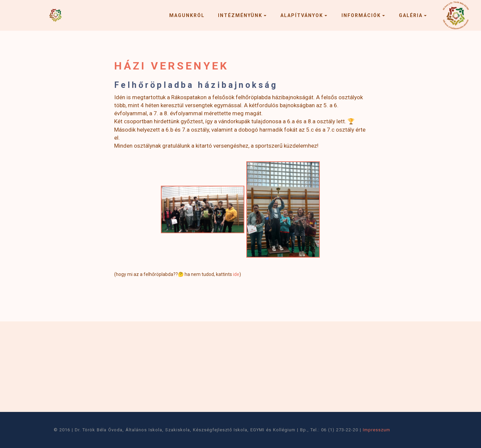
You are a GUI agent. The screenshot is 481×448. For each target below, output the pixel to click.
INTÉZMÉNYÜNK (240, 15)
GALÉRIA (411, 15)
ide (236, 274)
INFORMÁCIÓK (361, 15)
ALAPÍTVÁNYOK (302, 15)
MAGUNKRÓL (187, 15)
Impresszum (377, 430)
